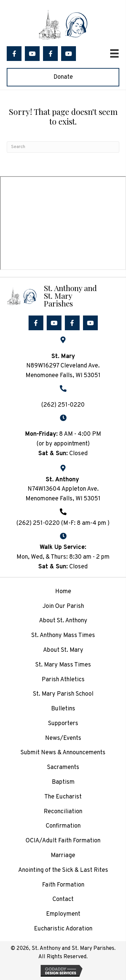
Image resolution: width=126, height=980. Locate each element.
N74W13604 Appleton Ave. (63, 489)
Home (63, 592)
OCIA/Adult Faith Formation (63, 841)
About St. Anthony (63, 621)
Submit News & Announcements (63, 753)
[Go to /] (63, 296)
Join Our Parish (63, 606)
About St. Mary (63, 650)
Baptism (63, 782)
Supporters (63, 724)
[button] (14, 54)
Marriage (63, 856)
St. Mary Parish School (63, 694)
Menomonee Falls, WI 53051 (63, 499)
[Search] (63, 147)
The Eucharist (63, 797)
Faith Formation (63, 885)
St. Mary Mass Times (63, 665)
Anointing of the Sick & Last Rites (63, 870)
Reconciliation (63, 812)
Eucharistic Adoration (63, 929)
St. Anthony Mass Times (63, 636)
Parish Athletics (63, 680)
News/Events (63, 738)
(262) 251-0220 (63, 405)
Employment (63, 914)
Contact (63, 899)
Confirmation (63, 826)
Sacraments (63, 767)
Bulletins (63, 709)
